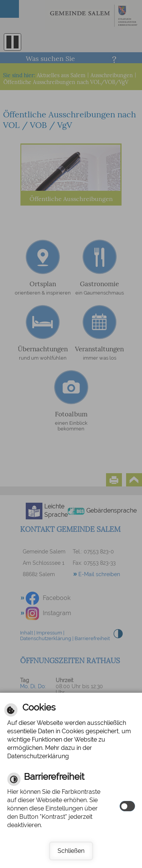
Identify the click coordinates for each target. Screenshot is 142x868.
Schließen (71, 851)
